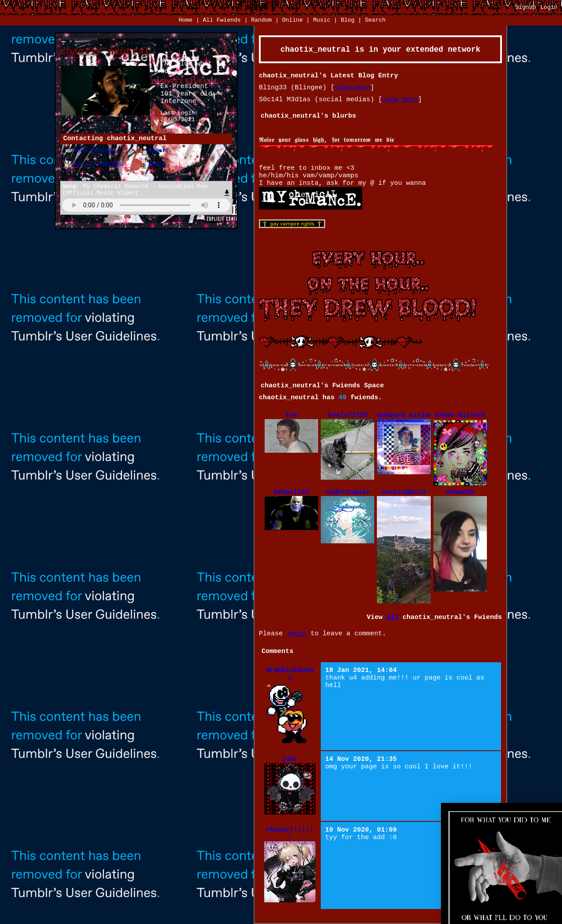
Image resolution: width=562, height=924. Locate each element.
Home (185, 20)
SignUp (526, 7)
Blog (347, 20)
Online (292, 20)
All (222, 20)
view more (352, 88)
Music (322, 20)
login (297, 634)
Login (549, 7)
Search (375, 20)
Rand (261, 20)
